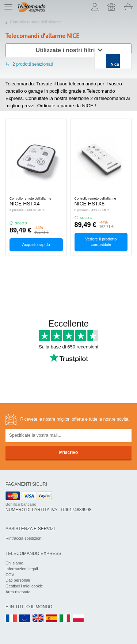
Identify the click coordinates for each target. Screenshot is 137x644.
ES (52, 619)
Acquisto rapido (36, 244)
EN (25, 619)
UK (38, 619)
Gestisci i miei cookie (24, 586)
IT (65, 619)
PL (79, 619)
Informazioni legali (22, 569)
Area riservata (18, 592)
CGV (10, 575)
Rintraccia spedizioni (24, 538)
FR (11, 619)
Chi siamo (14, 563)
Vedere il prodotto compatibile (101, 242)
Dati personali (18, 580)
